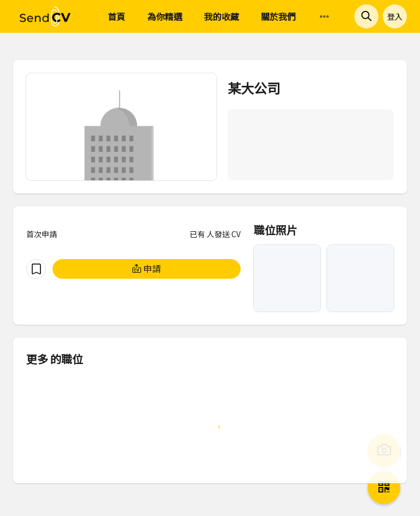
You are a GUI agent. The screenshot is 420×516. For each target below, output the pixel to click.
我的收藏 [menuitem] (221, 16)
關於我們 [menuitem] (278, 16)
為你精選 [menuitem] (165, 16)
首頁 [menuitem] (116, 16)
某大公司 (254, 88)
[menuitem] (324, 17)
